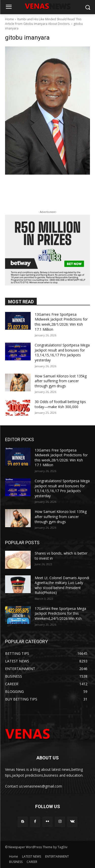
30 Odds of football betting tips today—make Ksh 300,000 (60, 404)
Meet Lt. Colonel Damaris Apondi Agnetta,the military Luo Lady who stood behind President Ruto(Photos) (62, 585)
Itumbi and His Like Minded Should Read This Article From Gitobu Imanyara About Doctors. (43, 21)
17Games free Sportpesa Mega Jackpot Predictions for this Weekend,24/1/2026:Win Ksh (60, 613)
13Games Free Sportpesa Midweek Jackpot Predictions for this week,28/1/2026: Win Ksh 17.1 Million (61, 322)
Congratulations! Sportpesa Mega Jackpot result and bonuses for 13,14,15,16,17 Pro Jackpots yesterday (62, 353)
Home (9, 19)
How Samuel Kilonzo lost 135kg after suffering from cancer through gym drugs (61, 381)
